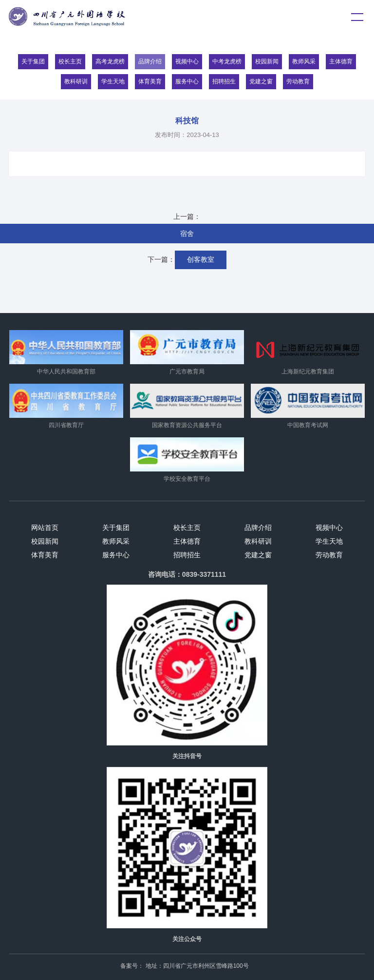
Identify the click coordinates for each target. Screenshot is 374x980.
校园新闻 (267, 61)
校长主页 (70, 61)
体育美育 (150, 81)
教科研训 (76, 81)
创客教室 (201, 259)
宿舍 (187, 234)
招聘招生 (224, 81)
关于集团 (33, 61)
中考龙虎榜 (227, 61)
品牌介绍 (150, 61)
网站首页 (45, 528)
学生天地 (113, 81)
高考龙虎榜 (110, 61)
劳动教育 (298, 81)
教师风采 (304, 61)
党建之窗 (261, 81)
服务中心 (187, 81)
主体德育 (341, 61)
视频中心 (187, 61)
